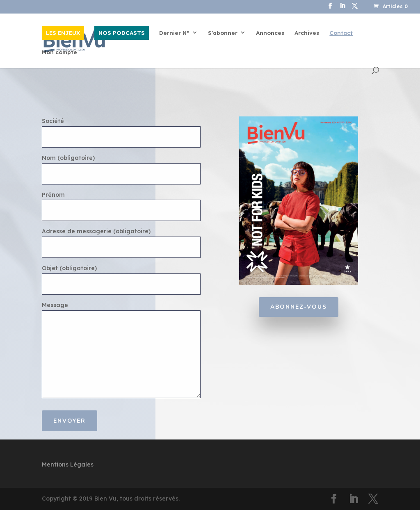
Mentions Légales (68, 464)
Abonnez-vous (299, 307)
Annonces (270, 33)
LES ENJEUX (63, 33)
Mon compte (59, 52)
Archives (307, 33)
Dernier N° (174, 33)
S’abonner (223, 33)
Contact (341, 33)
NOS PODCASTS (122, 33)
